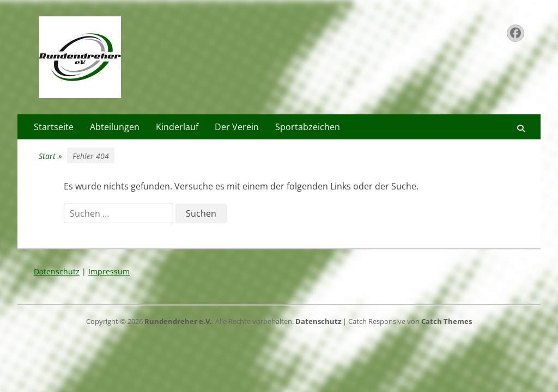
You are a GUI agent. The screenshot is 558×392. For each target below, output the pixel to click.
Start (50, 156)
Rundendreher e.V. (178, 321)
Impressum (109, 271)
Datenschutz (57, 271)
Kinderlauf (177, 127)
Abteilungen (115, 127)
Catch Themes (447, 321)
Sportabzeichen (308, 127)
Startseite (54, 127)
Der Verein (237, 127)
